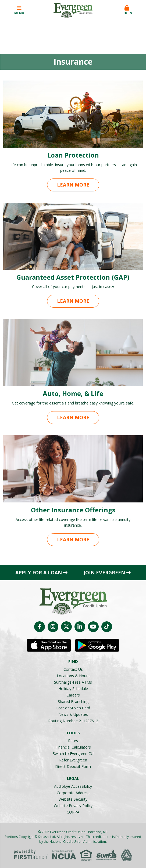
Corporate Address (73, 793)
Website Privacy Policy (73, 806)
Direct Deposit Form (73, 766)
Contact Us (73, 669)
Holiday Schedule (73, 689)
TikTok (107, 627)
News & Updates (73, 714)
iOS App (49, 645)
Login (127, 10)
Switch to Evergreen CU (73, 754)
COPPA (73, 812)
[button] (127, 10)
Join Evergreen (104, 572)
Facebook (40, 627)
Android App (97, 645)
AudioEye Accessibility (73, 786)
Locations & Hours (73, 676)
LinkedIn (80, 627)
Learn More (73, 185)
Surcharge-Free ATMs (73, 682)
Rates (73, 741)
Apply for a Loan (39, 572)
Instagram (53, 627)
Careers (73, 695)
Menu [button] (19, 10)
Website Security (73, 799)
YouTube (93, 627)
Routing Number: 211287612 (73, 721)
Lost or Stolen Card (73, 708)
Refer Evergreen (73, 760)
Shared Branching (73, 701)
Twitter (66, 627)
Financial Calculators (73, 747)
